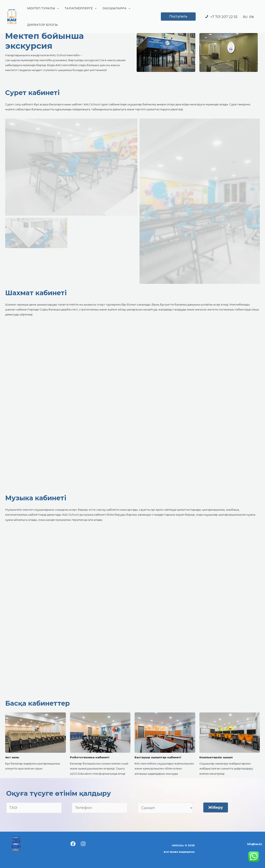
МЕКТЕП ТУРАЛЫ (43, 8)
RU (245, 17)
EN (252, 17)
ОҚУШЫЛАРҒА (116, 8)
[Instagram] (83, 844)
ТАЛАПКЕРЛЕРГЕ (81, 8)
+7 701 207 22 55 (221, 17)
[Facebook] (73, 844)
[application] (57, 8)
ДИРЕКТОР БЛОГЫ (42, 25)
